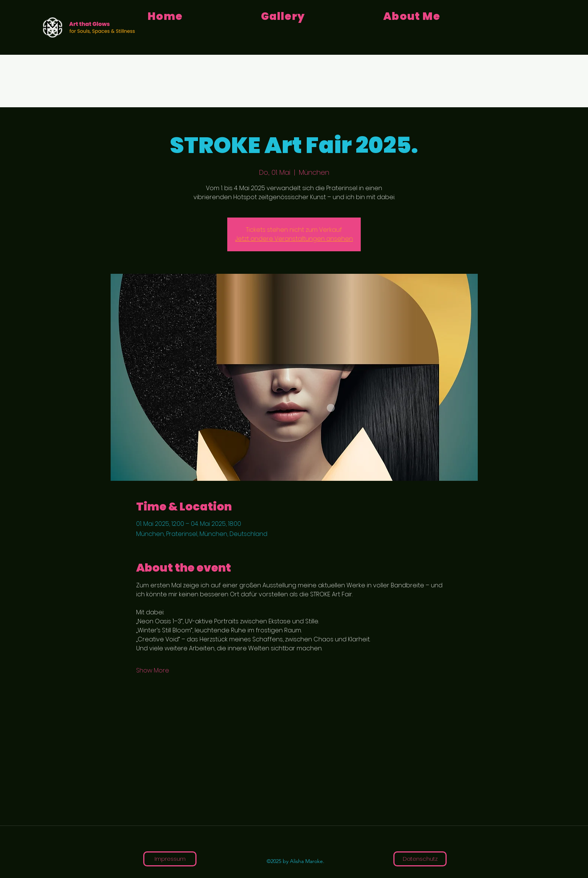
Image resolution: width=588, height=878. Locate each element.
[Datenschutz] (420, 859)
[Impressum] (170, 859)
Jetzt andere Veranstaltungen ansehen (294, 239)
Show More (153, 671)
